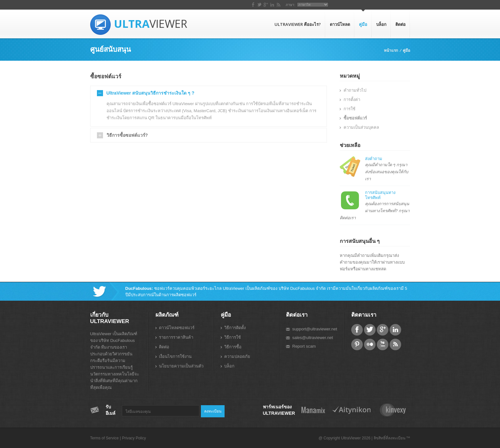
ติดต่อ (401, 24)
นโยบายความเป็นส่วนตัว (181, 366)
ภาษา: (370, 5)
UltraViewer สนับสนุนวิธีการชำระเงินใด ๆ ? (151, 93)
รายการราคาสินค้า (176, 337)
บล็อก (381, 24)
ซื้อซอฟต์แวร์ (355, 118)
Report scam (304, 346)
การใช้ (349, 109)
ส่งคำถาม (374, 159)
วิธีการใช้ (233, 337)
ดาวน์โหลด (340, 24)
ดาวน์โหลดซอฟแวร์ (177, 328)
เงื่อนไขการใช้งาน (175, 356)
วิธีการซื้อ (233, 347)
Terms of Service (104, 438)
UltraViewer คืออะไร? (298, 24)
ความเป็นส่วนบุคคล (361, 127)
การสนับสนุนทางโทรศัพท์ (380, 195)
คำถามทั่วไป (355, 90)
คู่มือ (363, 24)
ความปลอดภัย (237, 356)
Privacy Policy (134, 438)
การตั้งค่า (352, 100)
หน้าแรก (391, 50)
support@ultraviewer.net (315, 329)
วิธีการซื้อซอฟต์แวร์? (127, 135)
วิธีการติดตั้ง (235, 328)
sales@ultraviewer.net (313, 338)
